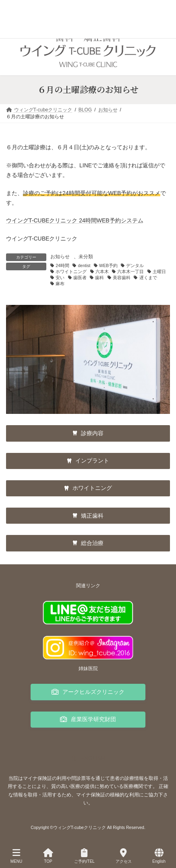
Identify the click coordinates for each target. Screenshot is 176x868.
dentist (84, 265)
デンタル (135, 265)
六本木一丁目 (130, 272)
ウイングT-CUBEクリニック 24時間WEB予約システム (75, 220)
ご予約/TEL (84, 856)
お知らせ (60, 257)
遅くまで (148, 278)
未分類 (86, 257)
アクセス (124, 856)
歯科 (99, 278)
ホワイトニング (71, 272)
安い (60, 278)
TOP (48, 856)
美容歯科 (122, 278)
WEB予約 (108, 265)
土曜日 (159, 272)
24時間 (62, 265)
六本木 (102, 272)
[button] (88, 433)
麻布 (60, 284)
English (159, 856)
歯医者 (80, 278)
